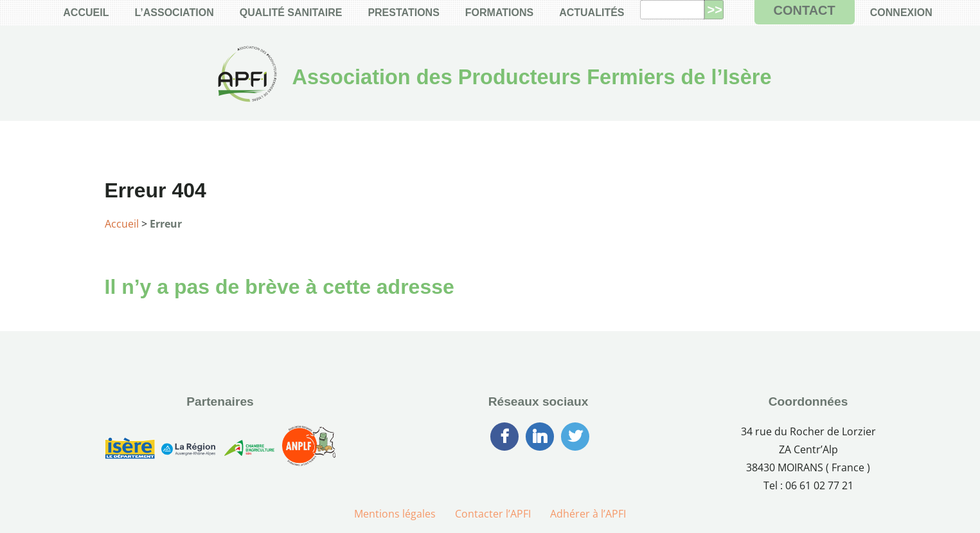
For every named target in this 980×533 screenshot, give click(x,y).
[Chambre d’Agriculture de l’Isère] (249, 451)
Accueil (122, 224)
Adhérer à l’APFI (588, 514)
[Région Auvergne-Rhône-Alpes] (188, 451)
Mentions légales (395, 514)
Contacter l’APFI (493, 514)
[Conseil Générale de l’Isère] (130, 451)
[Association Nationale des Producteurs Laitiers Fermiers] (309, 451)
